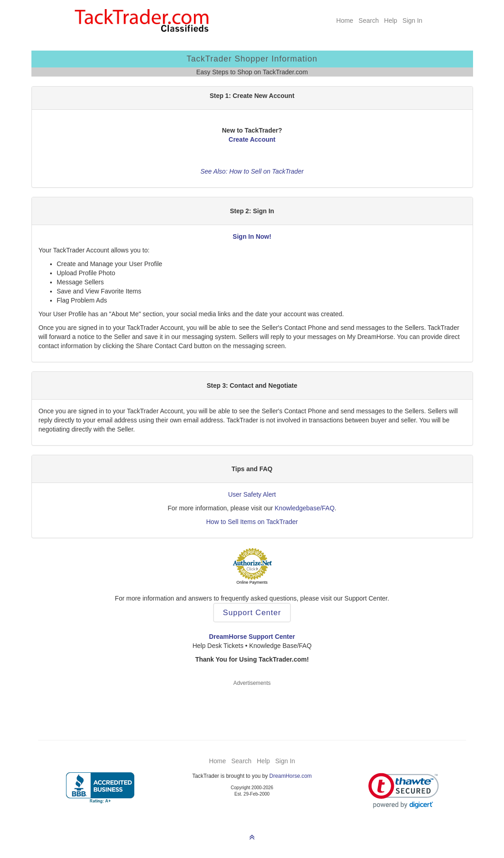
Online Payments (252, 582)
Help (391, 21)
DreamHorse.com (291, 776)
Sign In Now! (252, 236)
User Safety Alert (252, 494)
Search (369, 21)
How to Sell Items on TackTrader (252, 522)
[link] (404, 791)
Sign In (412, 21)
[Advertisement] (252, 708)
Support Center (252, 613)
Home (345, 21)
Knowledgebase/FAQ (305, 508)
